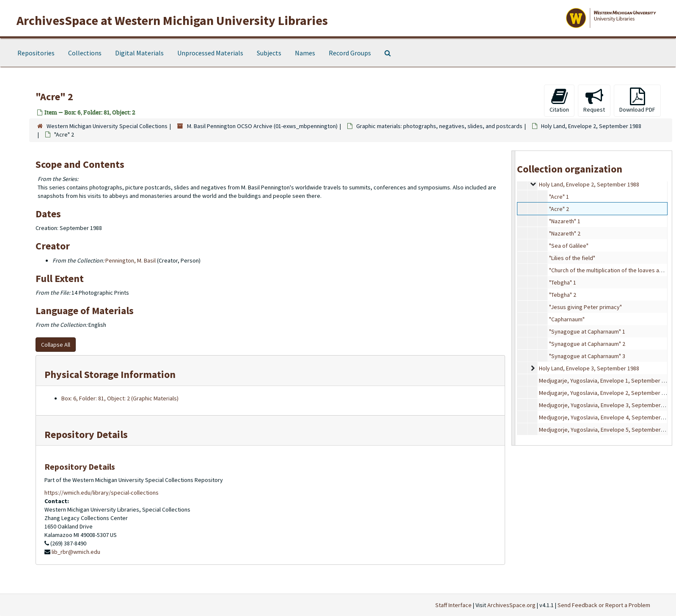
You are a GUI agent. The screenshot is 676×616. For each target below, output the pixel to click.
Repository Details (86, 434)
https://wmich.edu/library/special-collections (102, 493)
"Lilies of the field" (572, 258)
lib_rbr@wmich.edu (76, 552)
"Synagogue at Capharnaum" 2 (587, 344)
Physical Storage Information (110, 374)
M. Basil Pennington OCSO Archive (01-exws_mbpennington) (262, 126)
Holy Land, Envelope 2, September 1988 (591, 126)
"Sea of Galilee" (569, 246)
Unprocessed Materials (210, 53)
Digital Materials (139, 53)
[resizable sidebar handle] (514, 298)
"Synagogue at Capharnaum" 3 (587, 356)
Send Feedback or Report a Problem (604, 605)
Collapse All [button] (56, 345)
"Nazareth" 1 (565, 221)
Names (305, 53)
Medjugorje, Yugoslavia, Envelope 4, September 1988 (606, 417)
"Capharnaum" (567, 319)
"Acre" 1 (559, 197)
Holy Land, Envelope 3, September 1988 (589, 368)
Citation (559, 100)
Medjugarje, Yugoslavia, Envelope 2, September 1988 (606, 393)
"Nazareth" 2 (565, 233)
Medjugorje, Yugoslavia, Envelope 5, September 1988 (606, 430)
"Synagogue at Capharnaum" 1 (587, 331)
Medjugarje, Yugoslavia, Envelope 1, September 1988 (606, 381)
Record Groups (350, 53)
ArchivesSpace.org (511, 605)
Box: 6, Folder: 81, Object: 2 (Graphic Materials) (120, 398)
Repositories (36, 53)
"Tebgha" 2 (563, 295)
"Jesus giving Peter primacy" (585, 307)
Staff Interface (453, 605)
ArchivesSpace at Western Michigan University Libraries (172, 20)
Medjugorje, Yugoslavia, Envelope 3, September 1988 (606, 405)
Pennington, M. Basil (131, 260)
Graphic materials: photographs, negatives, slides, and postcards (439, 126)
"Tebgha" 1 (563, 282)
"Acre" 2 (559, 209)
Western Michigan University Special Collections (107, 126)
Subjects (269, 53)
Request (594, 100)
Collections (85, 53)
